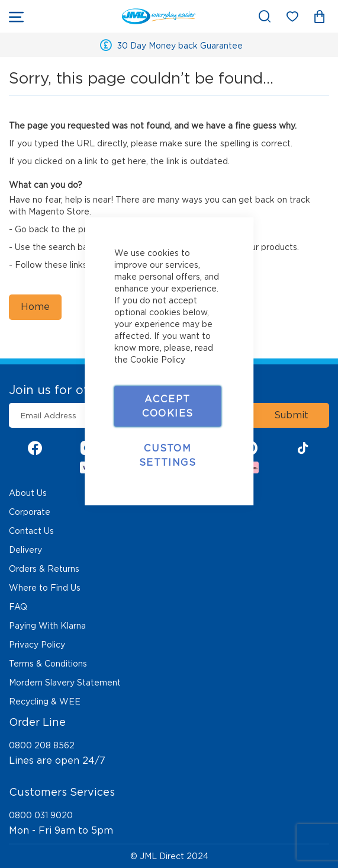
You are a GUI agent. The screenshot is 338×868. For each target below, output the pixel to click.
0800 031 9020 (41, 815)
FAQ (18, 607)
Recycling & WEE (45, 702)
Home (35, 307)
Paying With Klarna (47, 626)
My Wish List (298, 19)
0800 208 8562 (42, 745)
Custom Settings (168, 455)
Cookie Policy (158, 359)
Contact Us (31, 531)
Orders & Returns (44, 569)
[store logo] (115, 16)
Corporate (30, 512)
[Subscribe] (291, 415)
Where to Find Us (45, 588)
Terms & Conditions (48, 664)
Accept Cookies (168, 406)
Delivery (25, 550)
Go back (32, 229)
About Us (28, 493)
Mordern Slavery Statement (65, 683)
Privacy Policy (37, 645)
